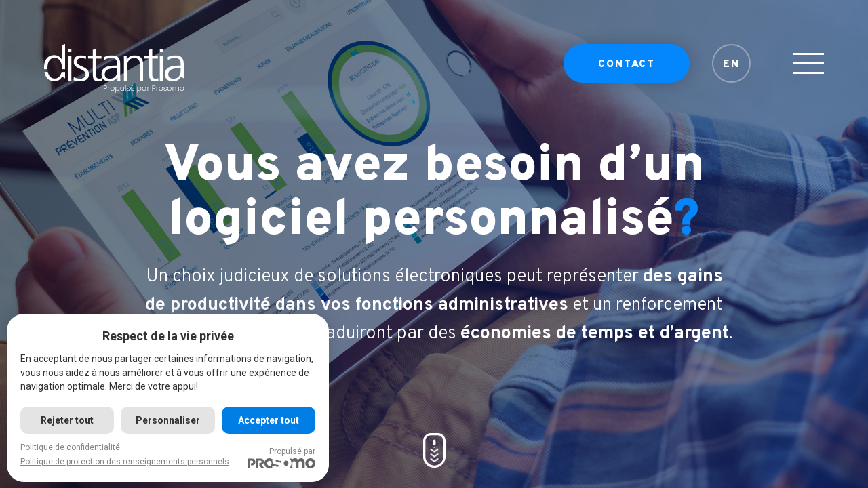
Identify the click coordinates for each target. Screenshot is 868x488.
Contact (627, 65)
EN (731, 65)
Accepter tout (269, 420)
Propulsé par (281, 457)
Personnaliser (168, 420)
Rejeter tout (67, 420)
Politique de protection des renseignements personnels (125, 462)
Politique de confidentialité (70, 447)
